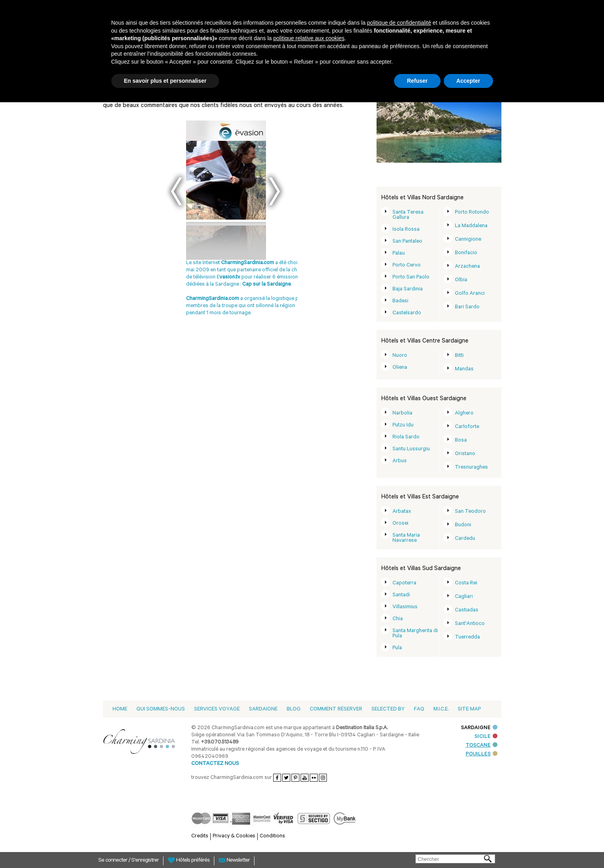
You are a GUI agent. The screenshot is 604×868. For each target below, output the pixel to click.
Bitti (459, 356)
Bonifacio (466, 253)
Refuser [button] (417, 81)
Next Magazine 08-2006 (233, 310)
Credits (200, 836)
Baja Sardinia (408, 289)
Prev (177, 191)
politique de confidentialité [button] (399, 23)
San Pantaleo (407, 242)
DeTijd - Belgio (225, 317)
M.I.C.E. (441, 709)
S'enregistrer (145, 861)
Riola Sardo (406, 437)
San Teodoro (470, 512)
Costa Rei (466, 583)
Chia (398, 619)
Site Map (469, 709)
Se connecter (113, 861)
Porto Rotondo (472, 213)
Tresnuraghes (471, 468)
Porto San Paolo (411, 277)
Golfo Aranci (470, 294)
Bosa (461, 441)
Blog (294, 709)
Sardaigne (263, 709)
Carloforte (467, 427)
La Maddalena (471, 226)
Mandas (464, 369)
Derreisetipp (195, 303)
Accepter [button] (468, 81)
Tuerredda (467, 637)
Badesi (400, 301)
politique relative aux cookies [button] (309, 38)
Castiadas (467, 610)
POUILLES (482, 754)
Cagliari (464, 597)
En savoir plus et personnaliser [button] (165, 81)
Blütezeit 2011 (216, 296)
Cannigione (468, 240)
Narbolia (402, 414)
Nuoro (400, 356)
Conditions (272, 836)
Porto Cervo (407, 266)
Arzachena (467, 267)
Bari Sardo (467, 307)
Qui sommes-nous (161, 709)
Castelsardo (407, 313)
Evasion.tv (193, 296)
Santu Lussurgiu (411, 449)
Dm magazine (220, 303)
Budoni (463, 525)
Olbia (461, 280)
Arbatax (402, 512)
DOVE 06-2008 (247, 303)
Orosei (400, 524)
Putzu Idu (403, 425)
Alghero (464, 414)
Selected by (388, 709)
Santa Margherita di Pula (415, 634)
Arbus (400, 461)
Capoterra (404, 583)
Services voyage (217, 709)
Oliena (400, 368)
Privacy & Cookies (234, 836)
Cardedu (465, 539)
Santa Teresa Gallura (408, 215)
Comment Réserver (336, 709)
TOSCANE (482, 746)
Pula (397, 648)
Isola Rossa (406, 230)
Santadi (401, 595)
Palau (399, 254)
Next (274, 191)
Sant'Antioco (470, 624)
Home (120, 709)
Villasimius (405, 607)
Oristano (465, 454)
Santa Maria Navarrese (406, 538)
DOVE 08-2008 (198, 310)
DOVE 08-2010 (197, 317)
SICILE (486, 737)
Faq (419, 709)
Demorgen (238, 296)
